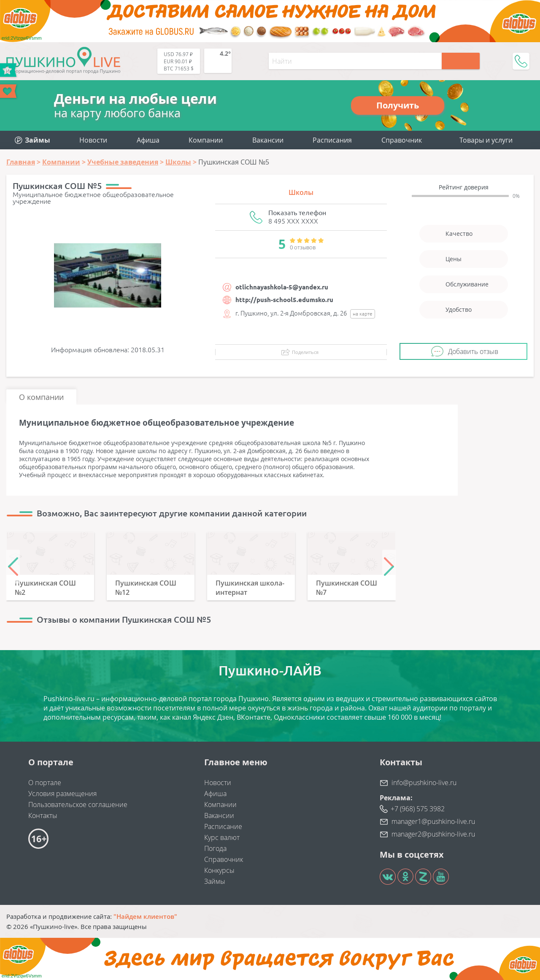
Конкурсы (219, 870)
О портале (45, 783)
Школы (301, 192)
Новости (93, 140)
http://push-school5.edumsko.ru (284, 300)
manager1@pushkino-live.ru (433, 821)
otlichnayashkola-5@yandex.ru (282, 287)
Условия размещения (62, 794)
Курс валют (222, 837)
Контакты (43, 815)
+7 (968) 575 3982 (418, 809)
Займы (215, 881)
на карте (363, 314)
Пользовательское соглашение (78, 805)
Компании (206, 140)
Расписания (332, 140)
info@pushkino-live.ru (424, 783)
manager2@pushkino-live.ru (433, 834)
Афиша (148, 140)
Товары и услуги (486, 140)
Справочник (402, 140)
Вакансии (268, 140)
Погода (215, 848)
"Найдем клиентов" (145, 916)
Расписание (223, 826)
